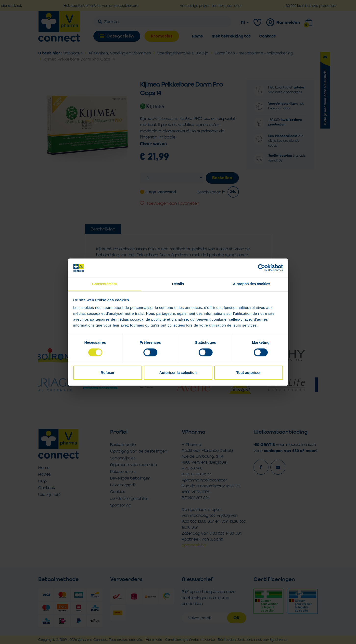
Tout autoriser (249, 373)
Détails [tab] (178, 284)
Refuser (108, 373)
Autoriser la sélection (178, 373)
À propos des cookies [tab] (252, 284)
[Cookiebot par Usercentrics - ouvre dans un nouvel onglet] (261, 268)
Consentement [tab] (104, 284)
